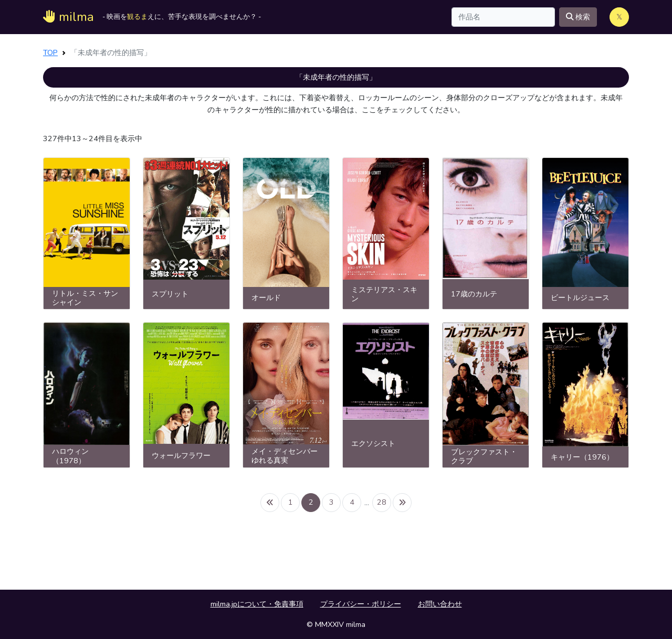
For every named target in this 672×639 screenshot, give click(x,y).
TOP (50, 52)
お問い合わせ (440, 604)
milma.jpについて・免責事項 (257, 604)
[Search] (503, 17)
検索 (578, 17)
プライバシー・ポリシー (361, 604)
